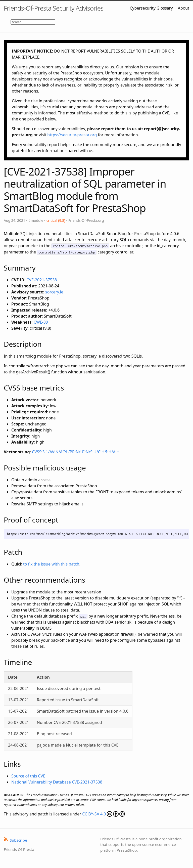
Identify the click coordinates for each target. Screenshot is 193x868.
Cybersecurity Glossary (151, 8)
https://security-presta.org (72, 135)
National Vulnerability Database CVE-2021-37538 (57, 782)
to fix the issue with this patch (51, 564)
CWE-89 (41, 322)
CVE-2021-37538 (42, 280)
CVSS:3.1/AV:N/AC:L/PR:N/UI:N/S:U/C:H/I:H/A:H (76, 452)
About (184, 8)
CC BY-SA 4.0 (103, 814)
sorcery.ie (54, 292)
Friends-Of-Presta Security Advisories (54, 8)
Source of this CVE (28, 776)
